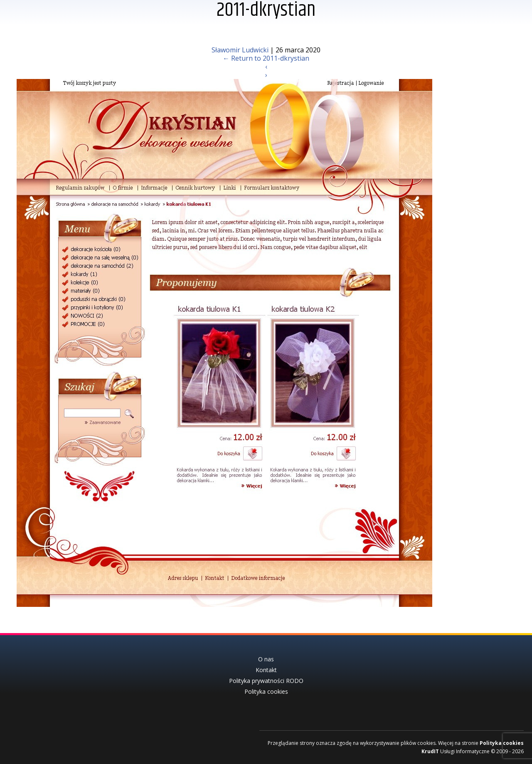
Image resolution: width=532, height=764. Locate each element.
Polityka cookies (502, 743)
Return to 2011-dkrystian (266, 58)
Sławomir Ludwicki (240, 50)
